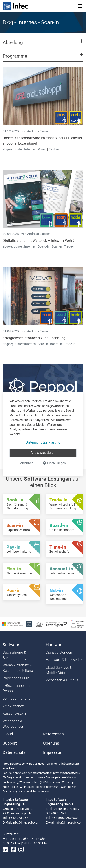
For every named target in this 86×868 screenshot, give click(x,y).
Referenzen (53, 734)
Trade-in (70, 246)
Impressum (53, 752)
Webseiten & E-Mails (62, 680)
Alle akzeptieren (43, 453)
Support (10, 743)
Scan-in (57, 246)
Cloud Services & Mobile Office (59, 670)
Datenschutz (14, 752)
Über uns (51, 743)
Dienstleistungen (59, 652)
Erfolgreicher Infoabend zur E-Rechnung (34, 338)
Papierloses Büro (16, 678)
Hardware (55, 645)
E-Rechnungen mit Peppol (17, 688)
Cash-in (54, 149)
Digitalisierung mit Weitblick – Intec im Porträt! (40, 241)
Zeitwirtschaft (14, 706)
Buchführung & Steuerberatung (15, 655)
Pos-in (42, 149)
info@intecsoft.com (26, 822)
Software (11, 645)
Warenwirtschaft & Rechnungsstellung (18, 668)
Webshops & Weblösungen (13, 724)
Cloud (8, 734)
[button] (43, 44)
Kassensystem (14, 713)
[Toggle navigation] (80, 6)
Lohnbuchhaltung (17, 698)
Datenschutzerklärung (43, 442)
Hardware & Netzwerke (64, 660)
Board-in (44, 246)
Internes (30, 149)
